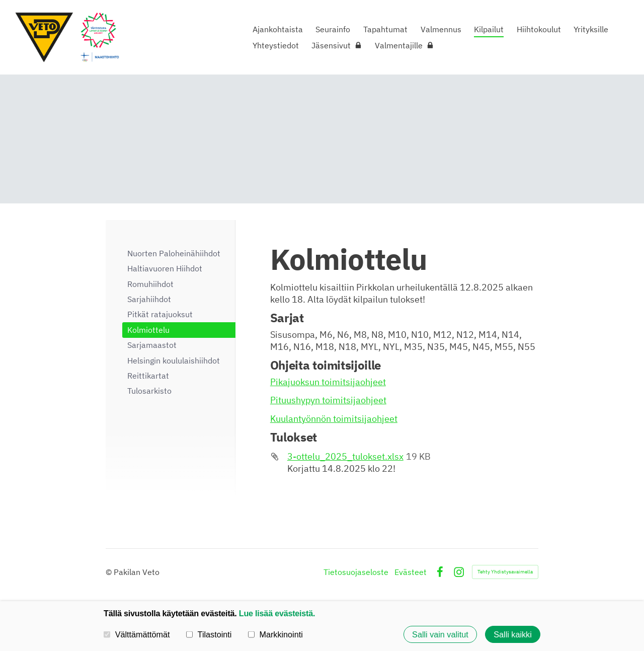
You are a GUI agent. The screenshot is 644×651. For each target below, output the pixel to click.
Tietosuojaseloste (356, 572)
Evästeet (411, 572)
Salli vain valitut (440, 634)
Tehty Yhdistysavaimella (505, 572)
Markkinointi (275, 634)
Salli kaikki (513, 634)
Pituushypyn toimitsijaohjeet (328, 400)
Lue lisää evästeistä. (277, 613)
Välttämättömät (137, 634)
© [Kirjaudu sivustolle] (110, 572)
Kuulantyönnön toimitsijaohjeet (334, 419)
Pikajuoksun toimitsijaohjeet (328, 382)
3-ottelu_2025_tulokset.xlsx (345, 456)
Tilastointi (209, 634)
